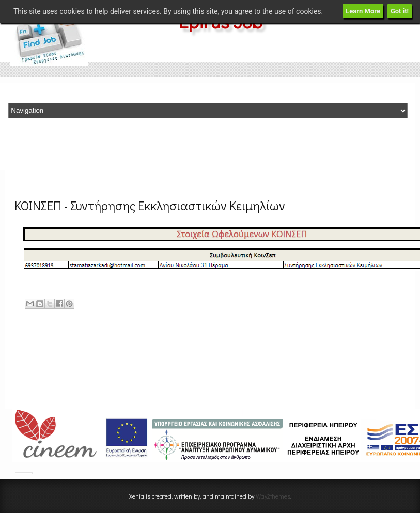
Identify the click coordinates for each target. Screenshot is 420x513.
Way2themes (273, 496)
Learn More (363, 11)
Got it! (400, 11)
